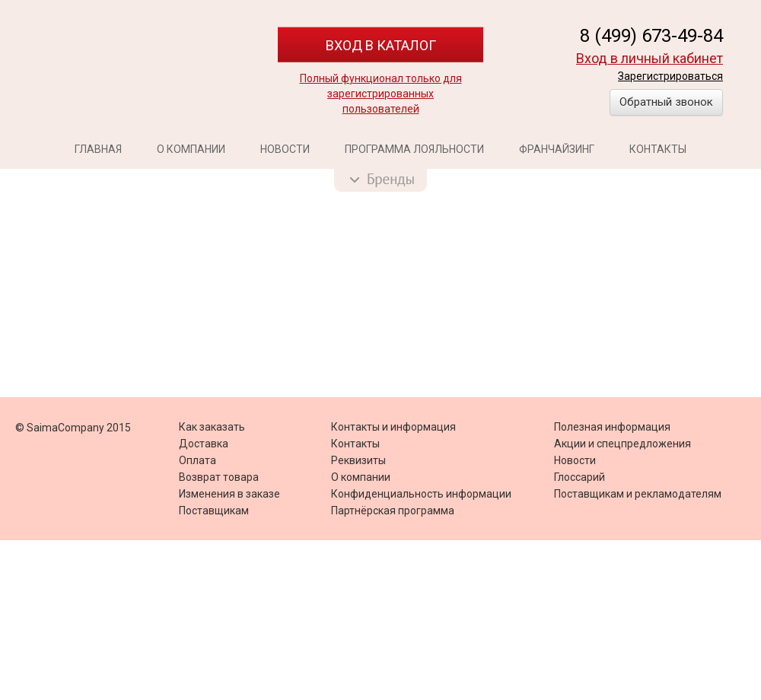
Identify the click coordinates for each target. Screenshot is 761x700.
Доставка (204, 444)
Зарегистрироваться (670, 76)
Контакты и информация (393, 427)
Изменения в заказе (229, 494)
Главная (98, 149)
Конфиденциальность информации (421, 494)
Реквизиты (358, 460)
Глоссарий (580, 477)
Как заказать (212, 427)
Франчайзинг (557, 149)
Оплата (197, 460)
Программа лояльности (414, 149)
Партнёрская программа (393, 511)
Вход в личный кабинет (650, 58)
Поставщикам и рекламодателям (638, 494)
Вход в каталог (381, 45)
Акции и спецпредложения (622, 444)
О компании (191, 149)
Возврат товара (219, 477)
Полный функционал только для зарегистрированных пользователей (381, 94)
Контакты (658, 149)
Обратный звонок (666, 102)
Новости (285, 149)
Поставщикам (214, 511)
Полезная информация (612, 427)
